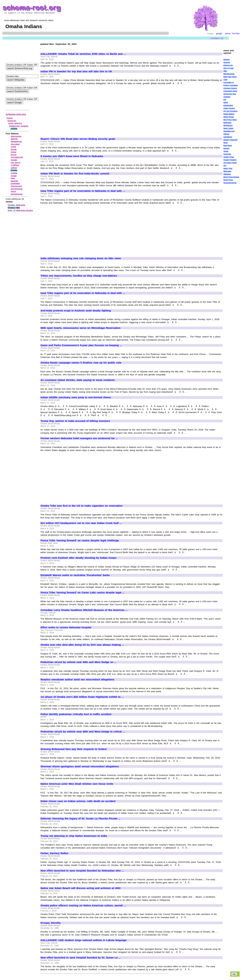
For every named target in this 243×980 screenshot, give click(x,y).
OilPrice (226, 134)
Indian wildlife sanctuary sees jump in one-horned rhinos (76, 397)
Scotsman (227, 154)
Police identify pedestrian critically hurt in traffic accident (76, 714)
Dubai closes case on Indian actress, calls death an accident (78, 801)
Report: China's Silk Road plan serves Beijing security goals (78, 139)
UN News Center (230, 163)
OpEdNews (228, 137)
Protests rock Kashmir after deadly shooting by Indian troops (78, 558)
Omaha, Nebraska (16, 205)
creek (13, 147)
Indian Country (229, 108)
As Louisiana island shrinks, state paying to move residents (78, 380)
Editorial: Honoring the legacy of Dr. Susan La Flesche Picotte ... (80, 819)
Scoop (226, 151)
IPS (225, 100)
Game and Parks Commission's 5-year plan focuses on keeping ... (81, 345)
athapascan (16, 142)
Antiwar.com (228, 65)
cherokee (15, 144)
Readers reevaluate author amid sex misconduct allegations (77, 680)
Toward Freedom (230, 160)
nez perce (16, 163)
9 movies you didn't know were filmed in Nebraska (72, 156)
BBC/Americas (229, 74)
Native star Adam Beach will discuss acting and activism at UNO (80, 888)
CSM (225, 80)
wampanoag (17, 194)
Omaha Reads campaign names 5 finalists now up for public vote (81, 363)
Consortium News (230, 91)
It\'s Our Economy (230, 111)
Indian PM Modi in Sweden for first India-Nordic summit (75, 174)
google (219, 34)
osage (14, 176)
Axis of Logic (228, 68)
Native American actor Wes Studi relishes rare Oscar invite (77, 784)
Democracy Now (230, 94)
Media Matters (229, 114)
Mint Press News (230, 120)
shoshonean (17, 189)
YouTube (236, 34)
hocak (14, 149)
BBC (225, 71)
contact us (217, 38)
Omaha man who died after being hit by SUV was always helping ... (82, 645)
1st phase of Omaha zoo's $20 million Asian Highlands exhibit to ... (82, 697)
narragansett (17, 157)
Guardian (227, 97)
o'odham (15, 165)
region (10, 118)
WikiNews (227, 174)
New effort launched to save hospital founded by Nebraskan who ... (82, 871)
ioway (14, 152)
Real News (228, 146)
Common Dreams (230, 88)
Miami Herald (229, 117)
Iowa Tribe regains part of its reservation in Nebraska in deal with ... (83, 191)
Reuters (226, 149)
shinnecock (16, 186)
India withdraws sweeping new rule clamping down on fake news (81, 258)
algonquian (16, 136)
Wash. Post (228, 169)
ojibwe (14, 168)
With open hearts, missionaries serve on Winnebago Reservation (80, 328)
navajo (14, 160)
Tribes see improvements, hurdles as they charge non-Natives (79, 276)
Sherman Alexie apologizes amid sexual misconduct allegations (80, 766)
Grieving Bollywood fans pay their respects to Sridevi (74, 749)
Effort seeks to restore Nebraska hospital (66, 627)
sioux (13, 191)
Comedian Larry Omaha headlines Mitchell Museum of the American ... (84, 610)
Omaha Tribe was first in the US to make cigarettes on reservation (82, 506)
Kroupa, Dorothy (51, 923)
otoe (13, 178)
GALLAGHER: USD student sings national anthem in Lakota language (84, 940)
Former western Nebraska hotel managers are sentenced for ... (79, 438)
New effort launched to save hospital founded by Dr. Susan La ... (81, 958)
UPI (225, 166)
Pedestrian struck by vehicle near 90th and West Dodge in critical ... (83, 732)
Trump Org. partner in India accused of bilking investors (75, 421)
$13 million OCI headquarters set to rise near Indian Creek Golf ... (81, 523)
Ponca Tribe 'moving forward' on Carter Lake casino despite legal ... (82, 593)
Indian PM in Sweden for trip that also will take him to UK (76, 71)
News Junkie (228, 129)
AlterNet (226, 60)
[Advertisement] (69, 110)
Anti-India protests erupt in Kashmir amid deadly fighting (76, 311)
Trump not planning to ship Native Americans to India (74, 836)
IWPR (226, 103)
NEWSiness (228, 126)
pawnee (15, 181)
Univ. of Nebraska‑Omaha (20, 210)
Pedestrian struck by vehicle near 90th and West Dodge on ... (78, 662)
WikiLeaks (227, 171)
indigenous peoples (19, 126)
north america (15, 123)
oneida (14, 173)
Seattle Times (229, 157)
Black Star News (230, 77)
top (234, 974)
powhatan (16, 184)
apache (14, 139)
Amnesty (227, 63)
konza (14, 155)
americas (12, 121)
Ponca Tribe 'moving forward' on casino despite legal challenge (80, 540)
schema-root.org (16, 114)
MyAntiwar (227, 123)
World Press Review (231, 177)
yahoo (228, 34)
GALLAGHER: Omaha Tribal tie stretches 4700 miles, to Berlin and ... (83, 54)
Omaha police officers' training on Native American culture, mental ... (83, 906)
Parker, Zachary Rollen (54, 853)
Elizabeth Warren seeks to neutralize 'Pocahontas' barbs (75, 575)
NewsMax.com (229, 131)
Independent (228, 106)
